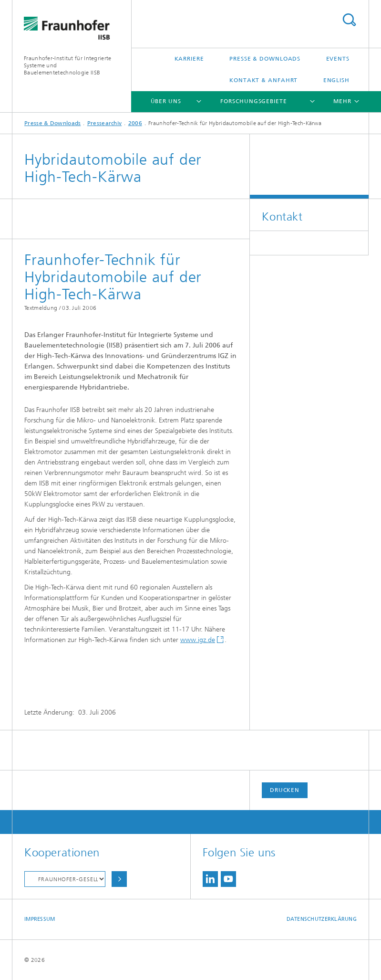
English (336, 80)
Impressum (40, 919)
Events (338, 59)
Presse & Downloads (265, 59)
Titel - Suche (349, 20)
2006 (135, 123)
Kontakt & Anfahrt (263, 80)
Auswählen (119, 879)
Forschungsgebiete (253, 101)
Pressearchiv (105, 123)
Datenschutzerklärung (322, 919)
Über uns (166, 101)
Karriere (189, 59)
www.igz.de (198, 640)
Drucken (285, 790)
